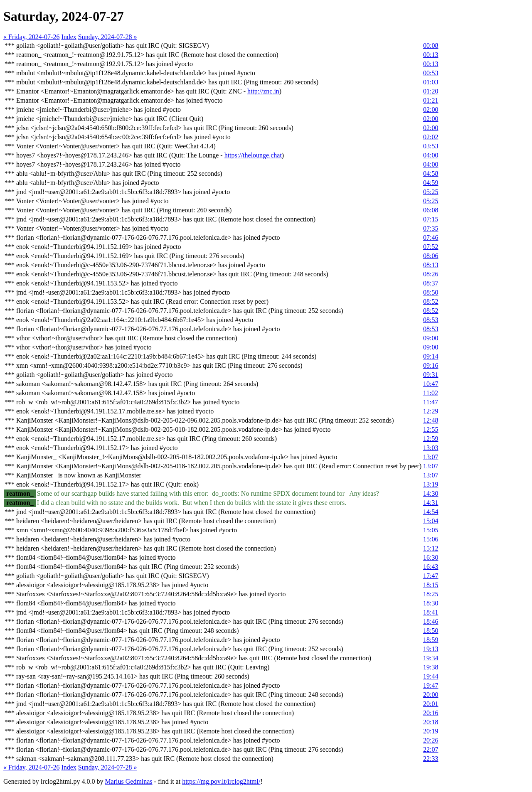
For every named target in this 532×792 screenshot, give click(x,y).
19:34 (431, 658)
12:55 (431, 429)
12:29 (431, 411)
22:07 (431, 749)
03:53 (431, 146)
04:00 (431, 155)
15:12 (431, 548)
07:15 (431, 219)
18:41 (431, 612)
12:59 (431, 439)
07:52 (431, 247)
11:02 (431, 393)
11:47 (431, 402)
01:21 (431, 100)
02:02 (431, 137)
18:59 (431, 640)
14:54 (431, 512)
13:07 (431, 457)
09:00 (431, 338)
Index (69, 37)
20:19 (431, 731)
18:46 (431, 621)
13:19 (431, 484)
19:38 (431, 667)
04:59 (431, 183)
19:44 (431, 676)
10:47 (431, 384)
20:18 (431, 722)
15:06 (431, 539)
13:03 (431, 448)
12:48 (431, 420)
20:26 (431, 740)
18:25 (431, 594)
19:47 (431, 685)
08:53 (431, 320)
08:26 (431, 274)
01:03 (431, 82)
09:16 (431, 365)
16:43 (431, 567)
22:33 (431, 759)
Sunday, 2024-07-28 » (108, 37)
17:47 (431, 576)
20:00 (431, 695)
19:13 (431, 649)
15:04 (431, 521)
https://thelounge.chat (253, 155)
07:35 (431, 228)
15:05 (431, 530)
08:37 (431, 283)
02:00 (431, 109)
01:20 (431, 91)
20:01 (431, 704)
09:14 (431, 356)
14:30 (431, 493)
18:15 (431, 585)
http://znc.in (263, 91)
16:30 (431, 557)
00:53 (431, 73)
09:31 (431, 375)
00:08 (431, 46)
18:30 (431, 603)
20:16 (431, 713)
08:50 (431, 292)
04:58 (431, 173)
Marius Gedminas (128, 781)
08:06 (431, 256)
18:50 (431, 631)
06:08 (431, 210)
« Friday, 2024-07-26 (31, 37)
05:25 (431, 192)
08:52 (431, 301)
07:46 (431, 237)
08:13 (431, 265)
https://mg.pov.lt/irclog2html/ (221, 781)
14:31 (431, 503)
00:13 (431, 55)
